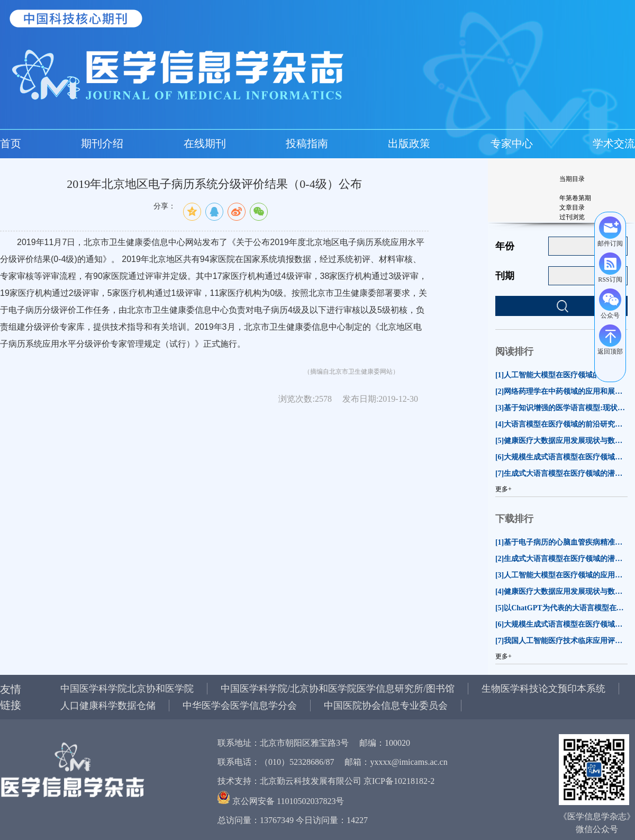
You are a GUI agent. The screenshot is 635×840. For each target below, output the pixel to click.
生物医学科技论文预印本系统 (543, 689)
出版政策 (409, 143)
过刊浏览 (572, 217)
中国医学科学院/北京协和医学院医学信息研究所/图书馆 (338, 689)
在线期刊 (205, 143)
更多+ (504, 489)
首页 (11, 143)
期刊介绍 (102, 143)
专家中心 (512, 143)
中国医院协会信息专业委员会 (386, 706)
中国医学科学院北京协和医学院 (127, 689)
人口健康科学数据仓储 (108, 706)
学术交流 (614, 143)
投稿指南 (307, 143)
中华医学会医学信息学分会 (240, 706)
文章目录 (572, 207)
